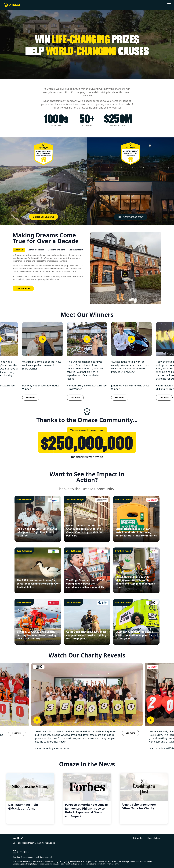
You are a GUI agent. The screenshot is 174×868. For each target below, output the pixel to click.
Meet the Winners (56, 250)
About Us (19, 250)
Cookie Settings (154, 838)
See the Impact (76, 250)
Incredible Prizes (36, 250)
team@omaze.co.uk (46, 843)
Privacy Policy (139, 838)
